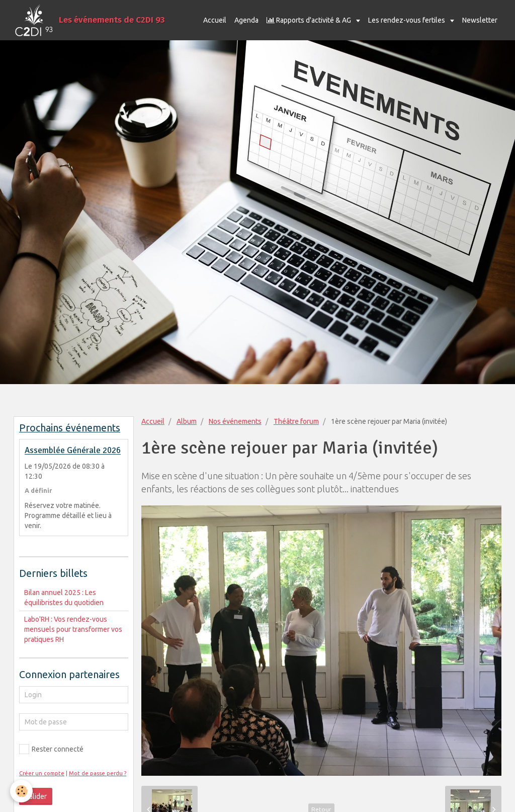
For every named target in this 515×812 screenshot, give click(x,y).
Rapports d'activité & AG (310, 20)
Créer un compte (42, 773)
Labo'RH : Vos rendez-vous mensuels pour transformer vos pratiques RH (73, 629)
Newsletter (480, 20)
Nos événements (235, 421)
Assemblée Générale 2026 (73, 451)
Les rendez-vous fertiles (407, 20)
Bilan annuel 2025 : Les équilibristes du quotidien (64, 598)
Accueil (215, 20)
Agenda (246, 20)
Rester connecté (51, 749)
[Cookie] (21, 791)
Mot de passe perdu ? (98, 773)
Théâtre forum (296, 421)
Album (187, 421)
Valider (36, 796)
